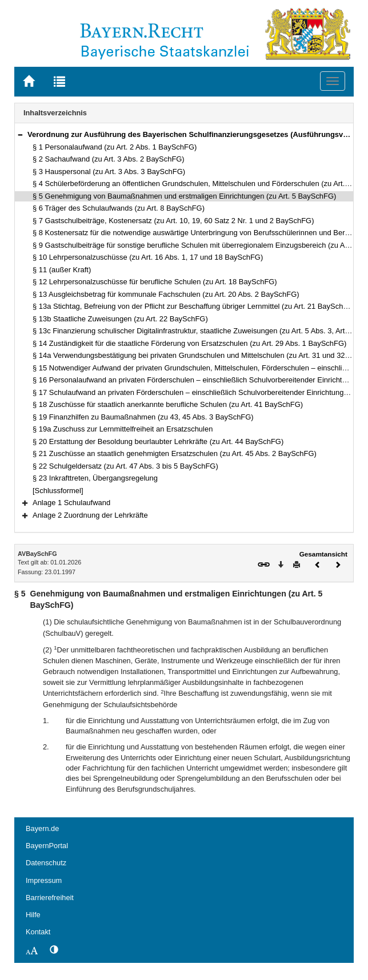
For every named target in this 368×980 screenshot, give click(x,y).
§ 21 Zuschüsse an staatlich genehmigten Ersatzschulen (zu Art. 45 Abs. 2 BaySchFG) (175, 453)
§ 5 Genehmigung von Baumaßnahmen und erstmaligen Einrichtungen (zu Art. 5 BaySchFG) (184, 196)
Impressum (44, 880)
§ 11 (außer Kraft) (62, 270)
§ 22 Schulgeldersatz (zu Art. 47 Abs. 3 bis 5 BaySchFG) (125, 466)
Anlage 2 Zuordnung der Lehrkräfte (90, 515)
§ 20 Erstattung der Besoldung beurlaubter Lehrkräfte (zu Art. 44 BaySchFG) (158, 441)
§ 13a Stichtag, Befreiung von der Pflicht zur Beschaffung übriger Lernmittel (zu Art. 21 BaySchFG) (194, 306)
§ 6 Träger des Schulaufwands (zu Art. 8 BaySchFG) (119, 208)
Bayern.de (42, 828)
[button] (20, 134)
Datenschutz (46, 863)
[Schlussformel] (58, 491)
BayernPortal (47, 846)
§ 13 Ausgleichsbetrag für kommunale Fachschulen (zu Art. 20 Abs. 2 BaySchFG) (166, 294)
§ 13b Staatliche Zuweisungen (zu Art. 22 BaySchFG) (120, 319)
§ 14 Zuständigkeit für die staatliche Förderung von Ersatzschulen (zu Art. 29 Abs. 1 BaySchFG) (189, 343)
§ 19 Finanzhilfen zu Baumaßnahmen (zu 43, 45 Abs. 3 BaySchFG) (143, 417)
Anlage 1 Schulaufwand (71, 503)
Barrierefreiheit (50, 898)
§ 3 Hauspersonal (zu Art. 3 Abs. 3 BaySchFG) (109, 172)
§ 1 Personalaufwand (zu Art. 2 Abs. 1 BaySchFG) (115, 147)
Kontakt (38, 932)
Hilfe (33, 915)
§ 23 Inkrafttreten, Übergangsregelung (95, 478)
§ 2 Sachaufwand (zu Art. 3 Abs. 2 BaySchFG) (109, 159)
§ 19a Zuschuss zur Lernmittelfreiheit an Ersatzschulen (123, 429)
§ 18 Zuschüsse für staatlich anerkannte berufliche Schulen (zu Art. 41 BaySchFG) (168, 404)
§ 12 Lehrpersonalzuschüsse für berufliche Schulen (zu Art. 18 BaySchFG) (155, 282)
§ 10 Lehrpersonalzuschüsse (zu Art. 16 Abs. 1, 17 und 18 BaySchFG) (148, 257)
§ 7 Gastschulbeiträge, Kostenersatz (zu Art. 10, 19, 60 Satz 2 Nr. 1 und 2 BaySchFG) (173, 221)
